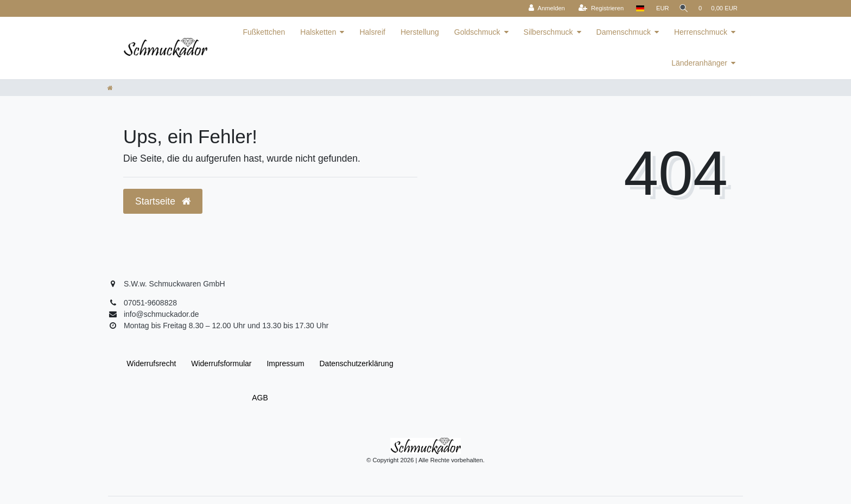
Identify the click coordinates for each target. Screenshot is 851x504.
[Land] (635, 8)
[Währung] (658, 8)
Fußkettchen (264, 32)
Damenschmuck (624, 32)
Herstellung (420, 32)
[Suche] (682, 8)
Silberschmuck (548, 32)
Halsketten (318, 32)
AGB (260, 398)
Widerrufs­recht (151, 363)
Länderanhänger (699, 63)
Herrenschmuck (701, 32)
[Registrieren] (597, 8)
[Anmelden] (542, 8)
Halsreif (372, 32)
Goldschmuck (477, 32)
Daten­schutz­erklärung (357, 363)
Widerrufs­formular (221, 363)
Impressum (285, 363)
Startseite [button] (163, 201)
